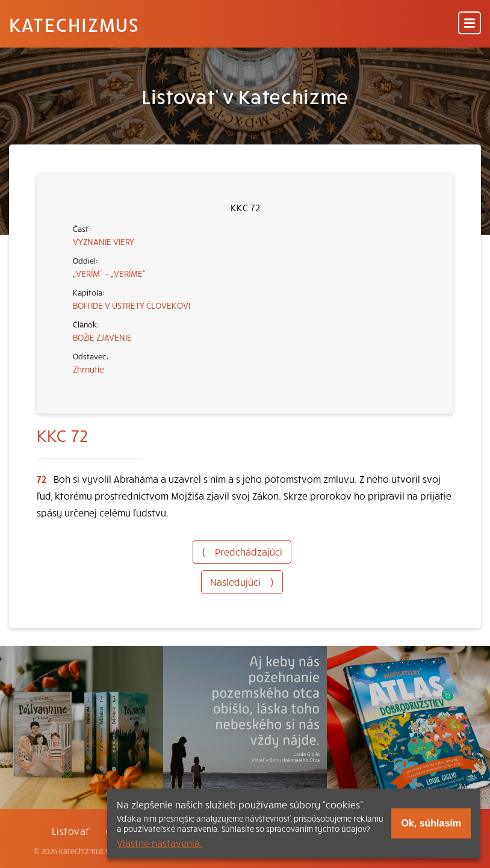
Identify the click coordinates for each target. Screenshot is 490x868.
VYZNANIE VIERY (104, 241)
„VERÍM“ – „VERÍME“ (109, 273)
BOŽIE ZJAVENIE (102, 337)
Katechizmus (74, 24)
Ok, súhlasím (431, 823)
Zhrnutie (88, 369)
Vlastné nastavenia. (160, 843)
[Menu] (470, 24)
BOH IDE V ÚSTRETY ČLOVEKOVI (132, 305)
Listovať (71, 831)
